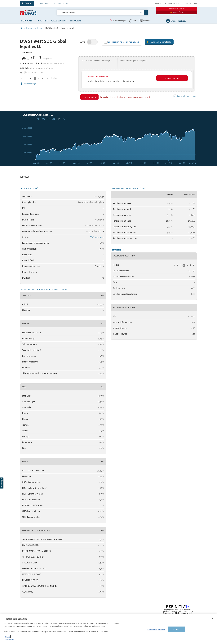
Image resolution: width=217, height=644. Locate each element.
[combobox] (102, 12)
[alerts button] (133, 21)
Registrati (182, 21)
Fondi (40, 28)
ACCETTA (176, 629)
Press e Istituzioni (191, 3)
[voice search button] (140, 12)
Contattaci (28, 3)
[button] (2, 483)
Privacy (8, 637)
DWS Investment (97, 237)
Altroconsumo (156, 3)
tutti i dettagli (28, 84)
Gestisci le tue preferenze (156, 629)
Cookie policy (10, 639)
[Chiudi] (213, 618)
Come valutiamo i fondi (185, 96)
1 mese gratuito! (172, 78)
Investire (30, 28)
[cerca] (94, 12)
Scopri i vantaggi (44, 3)
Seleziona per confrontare (124, 42)
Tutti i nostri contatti (61, 3)
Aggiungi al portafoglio (159, 42)
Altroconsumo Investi (173, 3)
